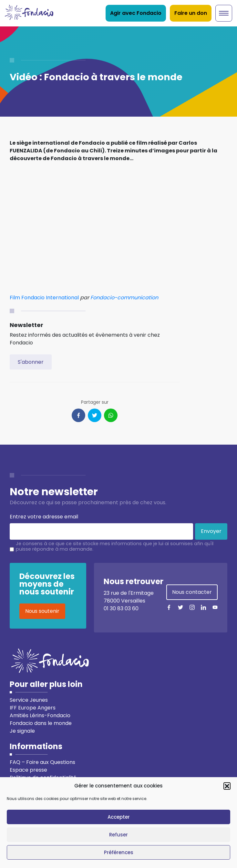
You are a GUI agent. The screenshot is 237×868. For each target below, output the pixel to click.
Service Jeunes (29, 700)
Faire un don (191, 13)
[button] (227, 786)
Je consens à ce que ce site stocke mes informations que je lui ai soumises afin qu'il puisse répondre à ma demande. (115, 546)
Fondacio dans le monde (41, 723)
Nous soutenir (42, 611)
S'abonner (31, 362)
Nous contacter (192, 592)
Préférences (119, 852)
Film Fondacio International (44, 298)
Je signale (22, 731)
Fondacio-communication (124, 298)
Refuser (118, 835)
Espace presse (28, 770)
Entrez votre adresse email (44, 517)
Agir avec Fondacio (136, 13)
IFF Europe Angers (33, 708)
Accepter (119, 817)
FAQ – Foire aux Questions (42, 762)
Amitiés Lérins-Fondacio (40, 715)
